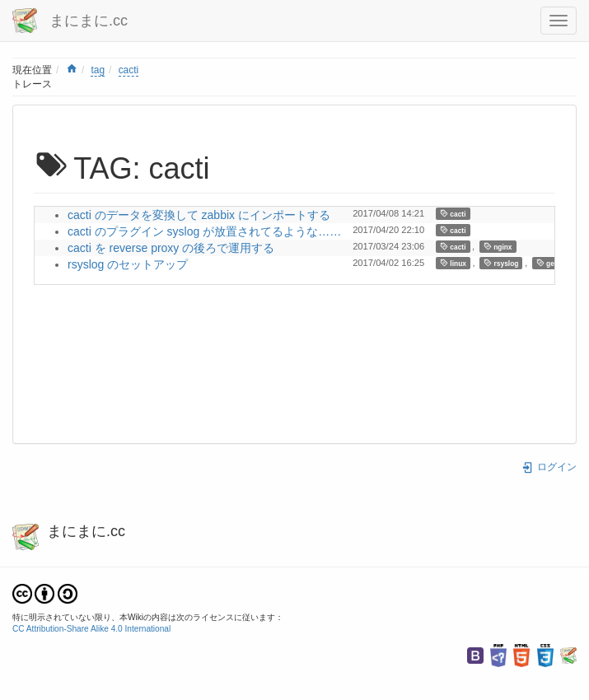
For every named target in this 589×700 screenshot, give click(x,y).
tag (98, 70)
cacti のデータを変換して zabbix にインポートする (199, 215)
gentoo (553, 263)
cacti (129, 70)
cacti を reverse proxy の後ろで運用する (171, 248)
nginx (498, 247)
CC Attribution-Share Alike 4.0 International (91, 629)
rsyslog (501, 263)
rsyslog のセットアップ (128, 264)
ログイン (549, 467)
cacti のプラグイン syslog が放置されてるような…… (204, 231)
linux (453, 263)
